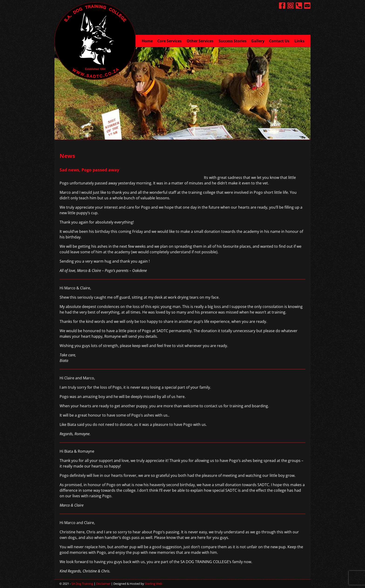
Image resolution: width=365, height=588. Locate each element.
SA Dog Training (82, 584)
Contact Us (281, 40)
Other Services (201, 40)
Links (299, 41)
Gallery (258, 41)
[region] (182, 93)
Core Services (171, 40)
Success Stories (233, 41)
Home (147, 41)
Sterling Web (154, 584)
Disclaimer (103, 584)
